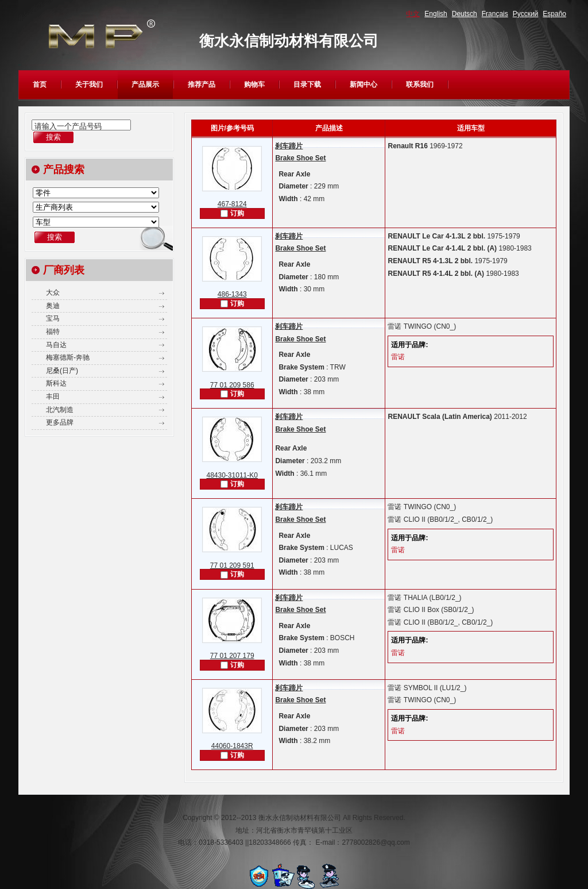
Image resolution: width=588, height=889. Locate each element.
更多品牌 (60, 422)
